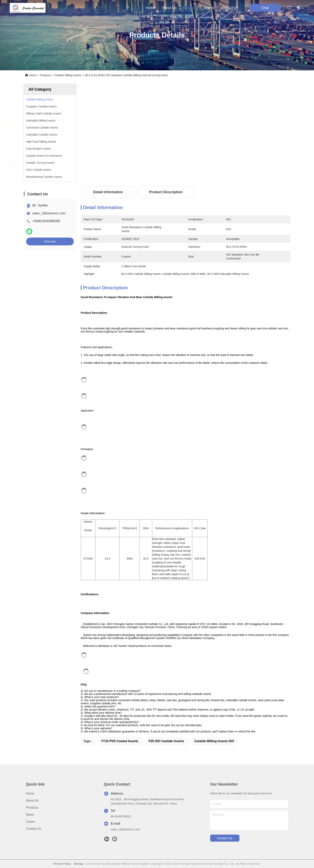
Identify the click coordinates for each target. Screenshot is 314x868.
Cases (30, 822)
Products (45, 75)
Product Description (166, 192)
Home (151, 8)
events (209, 8)
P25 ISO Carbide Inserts (166, 741)
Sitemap (78, 864)
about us (169, 8)
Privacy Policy (62, 864)
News (30, 815)
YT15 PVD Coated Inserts (120, 741)
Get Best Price (221, 170)
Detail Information (108, 192)
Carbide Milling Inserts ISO (214, 741)
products (190, 8)
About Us (32, 801)
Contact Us (34, 829)
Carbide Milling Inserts (68, 75)
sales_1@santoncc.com (49, 213)
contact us (230, 8)
